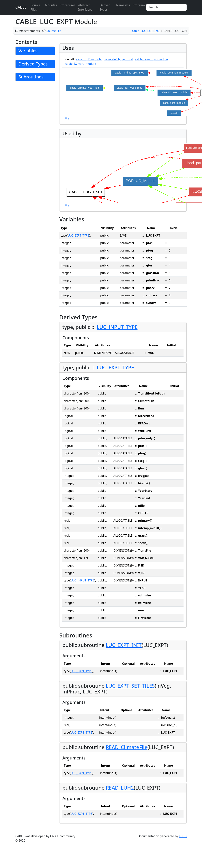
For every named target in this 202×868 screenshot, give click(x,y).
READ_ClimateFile (127, 747)
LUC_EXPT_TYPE (78, 235)
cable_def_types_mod (118, 59)
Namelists (123, 5)
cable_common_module (151, 59)
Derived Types (105, 7)
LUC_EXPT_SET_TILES (130, 686)
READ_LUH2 (120, 788)
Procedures (67, 5)
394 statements (29, 31)
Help (67, 118)
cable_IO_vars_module (81, 64)
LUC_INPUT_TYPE (117, 327)
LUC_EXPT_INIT (124, 645)
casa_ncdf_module (89, 59)
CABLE (21, 7)
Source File (54, 31)
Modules (51, 5)
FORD (183, 836)
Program (139, 5)
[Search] (166, 7)
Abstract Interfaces (85, 7)
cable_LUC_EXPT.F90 (146, 31)
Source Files (35, 7)
